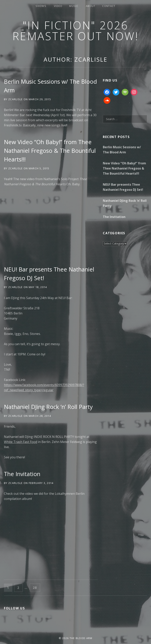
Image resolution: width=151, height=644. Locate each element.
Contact (109, 6)
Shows (41, 6)
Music (74, 6)
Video (58, 6)
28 (36, 587)
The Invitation (22, 474)
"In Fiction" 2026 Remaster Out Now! (76, 31)
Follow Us (14, 608)
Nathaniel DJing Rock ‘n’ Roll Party (48, 407)
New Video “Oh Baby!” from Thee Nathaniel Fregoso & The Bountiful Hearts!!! (50, 151)
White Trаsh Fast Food (21, 442)
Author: (75, 59)
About (91, 6)
